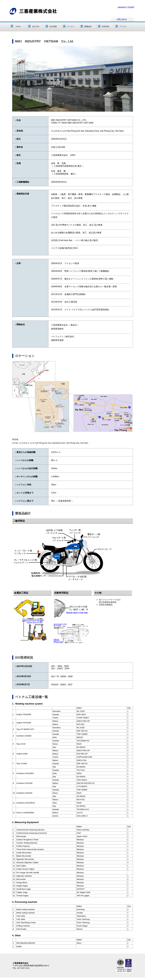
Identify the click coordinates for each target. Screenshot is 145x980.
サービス (71, 26)
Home (18, 26)
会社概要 (53, 26)
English (131, 7)
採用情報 (106, 26)
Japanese (122, 7)
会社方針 (36, 26)
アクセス (123, 26)
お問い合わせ (122, 19)
